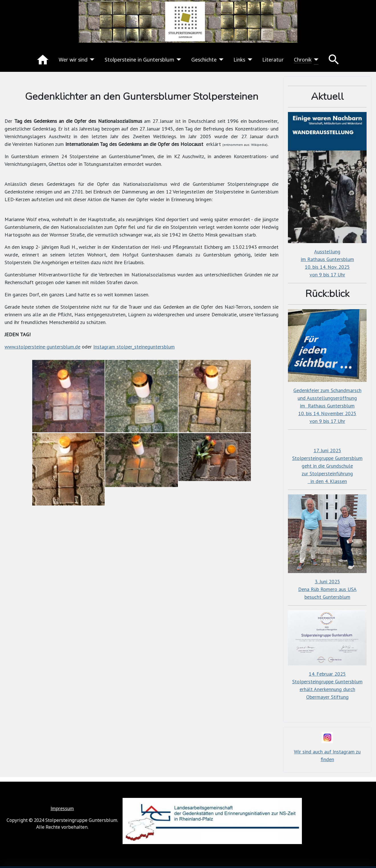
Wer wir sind (73, 60)
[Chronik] (315, 60)
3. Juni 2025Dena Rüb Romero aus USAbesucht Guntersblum (327, 589)
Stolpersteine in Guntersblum (139, 60)
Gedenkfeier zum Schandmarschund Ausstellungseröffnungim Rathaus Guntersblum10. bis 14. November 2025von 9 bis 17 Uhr (327, 406)
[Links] (249, 60)
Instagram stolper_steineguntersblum (134, 347)
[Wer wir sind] (91, 60)
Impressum (62, 808)
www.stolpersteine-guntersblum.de (42, 347)
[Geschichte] (220, 60)
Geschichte (204, 60)
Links (239, 60)
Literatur (273, 60)
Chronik (303, 60)
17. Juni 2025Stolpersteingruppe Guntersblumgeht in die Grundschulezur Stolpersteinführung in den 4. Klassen (327, 466)
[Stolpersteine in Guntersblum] (178, 60)
